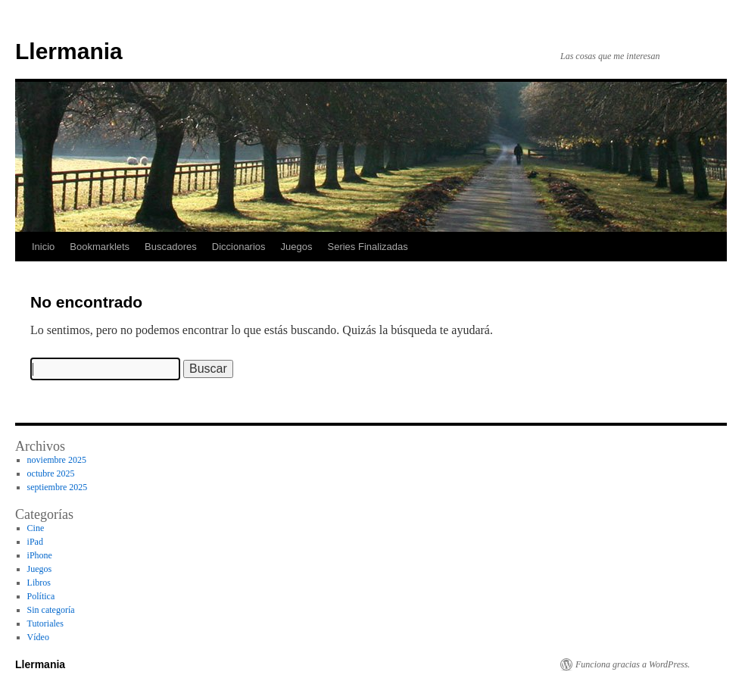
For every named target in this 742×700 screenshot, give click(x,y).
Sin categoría (51, 610)
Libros (39, 583)
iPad (35, 542)
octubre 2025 (51, 473)
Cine (36, 528)
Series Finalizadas (368, 247)
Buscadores (171, 247)
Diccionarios (239, 247)
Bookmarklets (100, 247)
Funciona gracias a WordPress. (633, 664)
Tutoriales (45, 623)
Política (41, 596)
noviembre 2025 (57, 460)
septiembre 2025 (58, 487)
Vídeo (38, 637)
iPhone (40, 555)
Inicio (43, 247)
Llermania (69, 51)
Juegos (297, 247)
